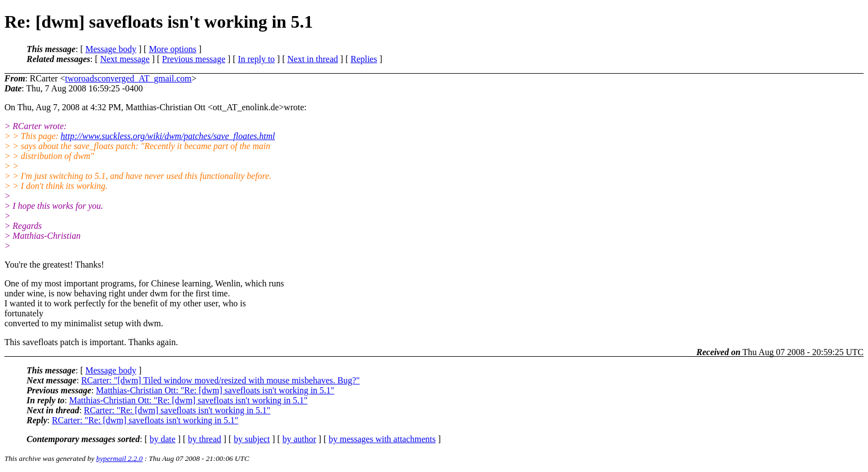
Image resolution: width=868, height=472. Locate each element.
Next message (125, 59)
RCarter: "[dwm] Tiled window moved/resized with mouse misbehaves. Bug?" (221, 380)
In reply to (257, 59)
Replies (364, 59)
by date (162, 439)
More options (173, 49)
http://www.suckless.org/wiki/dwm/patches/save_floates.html (168, 136)
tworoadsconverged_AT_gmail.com (128, 78)
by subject (252, 439)
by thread (205, 439)
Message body (111, 49)
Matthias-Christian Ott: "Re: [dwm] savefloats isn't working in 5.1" (215, 390)
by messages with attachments (382, 439)
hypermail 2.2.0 (120, 458)
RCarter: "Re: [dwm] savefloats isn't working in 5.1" (177, 410)
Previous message (194, 59)
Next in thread (313, 59)
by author (299, 439)
